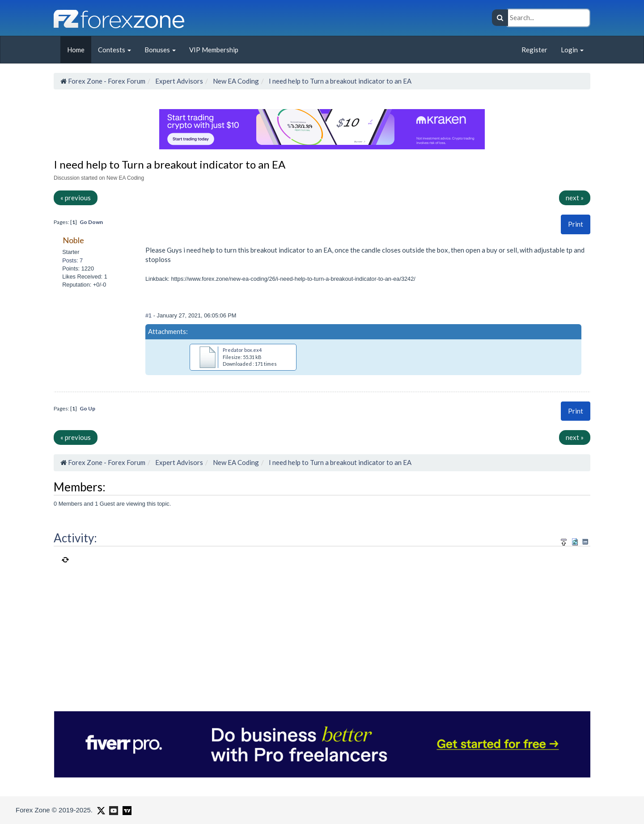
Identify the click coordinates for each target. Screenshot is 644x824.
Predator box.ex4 (242, 350)
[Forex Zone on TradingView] (125, 810)
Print (576, 224)
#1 (149, 315)
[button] (576, 224)
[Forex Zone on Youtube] (112, 810)
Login (572, 50)
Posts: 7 (72, 260)
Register (534, 50)
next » (575, 198)
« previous (76, 198)
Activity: (75, 538)
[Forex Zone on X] (100, 810)
